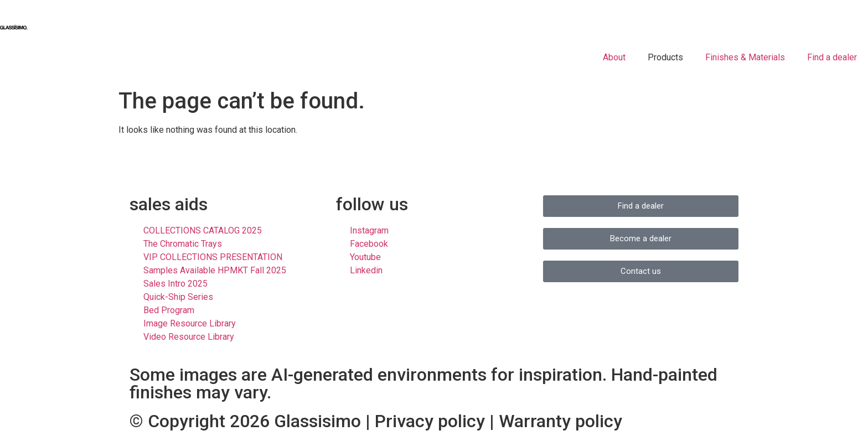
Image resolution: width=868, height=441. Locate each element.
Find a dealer (832, 57)
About (614, 57)
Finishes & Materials (745, 57)
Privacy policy (430, 421)
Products (665, 57)
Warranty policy (560, 421)
